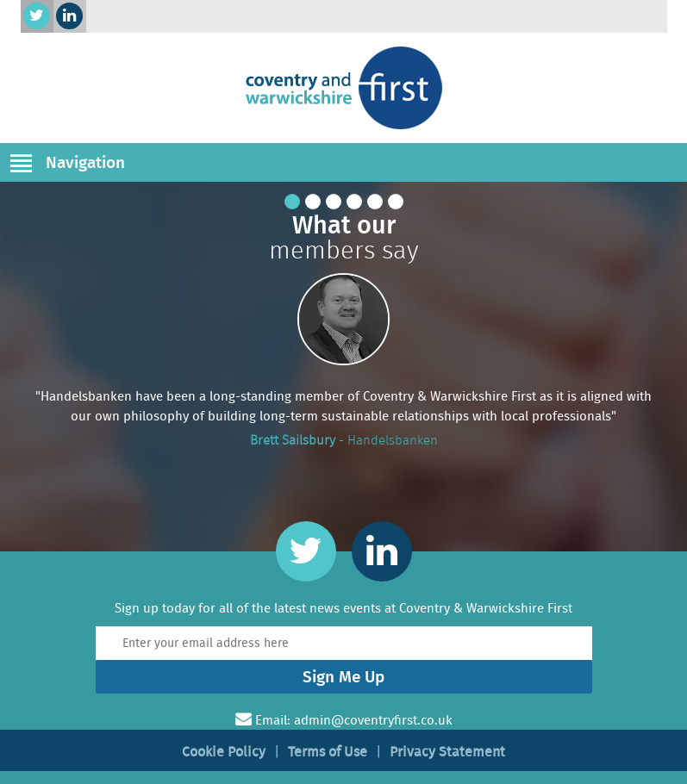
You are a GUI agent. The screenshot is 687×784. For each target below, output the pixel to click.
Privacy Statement (447, 752)
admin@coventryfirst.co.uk (373, 720)
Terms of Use (328, 752)
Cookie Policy (224, 752)
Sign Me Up (343, 677)
